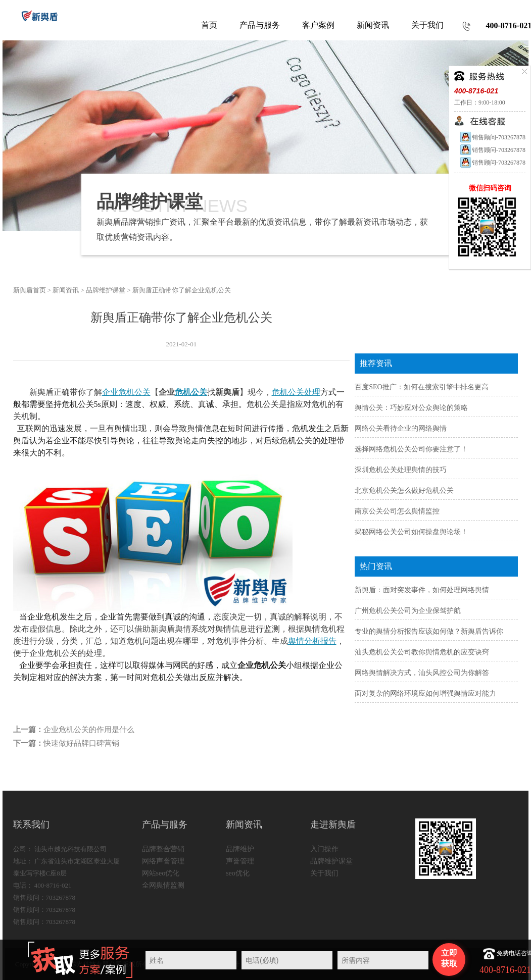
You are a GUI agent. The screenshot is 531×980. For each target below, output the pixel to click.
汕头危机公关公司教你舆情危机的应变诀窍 (422, 652)
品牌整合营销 (163, 849)
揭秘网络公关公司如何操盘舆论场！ (411, 532)
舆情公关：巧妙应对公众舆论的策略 (411, 408)
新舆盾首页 (30, 290)
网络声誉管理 (163, 861)
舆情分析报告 (312, 641)
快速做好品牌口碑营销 (81, 743)
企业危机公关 (126, 392)
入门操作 (324, 849)
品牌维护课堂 (106, 290)
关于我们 (324, 873)
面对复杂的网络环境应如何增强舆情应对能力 (425, 693)
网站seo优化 (161, 873)
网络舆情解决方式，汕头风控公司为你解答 (422, 673)
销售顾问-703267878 (492, 137)
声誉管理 (240, 861)
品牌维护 (240, 849)
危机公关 (191, 392)
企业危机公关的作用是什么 (89, 730)
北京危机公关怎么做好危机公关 (404, 491)
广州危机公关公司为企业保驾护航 (408, 611)
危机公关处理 (296, 392)
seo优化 (238, 873)
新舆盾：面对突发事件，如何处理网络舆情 (422, 590)
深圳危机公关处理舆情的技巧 (401, 470)
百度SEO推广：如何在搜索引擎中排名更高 (421, 387)
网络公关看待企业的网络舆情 (401, 428)
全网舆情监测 (163, 885)
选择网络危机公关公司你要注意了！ (411, 449)
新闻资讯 (66, 290)
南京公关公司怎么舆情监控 (397, 511)
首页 (209, 25)
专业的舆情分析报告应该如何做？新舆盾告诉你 (429, 631)
